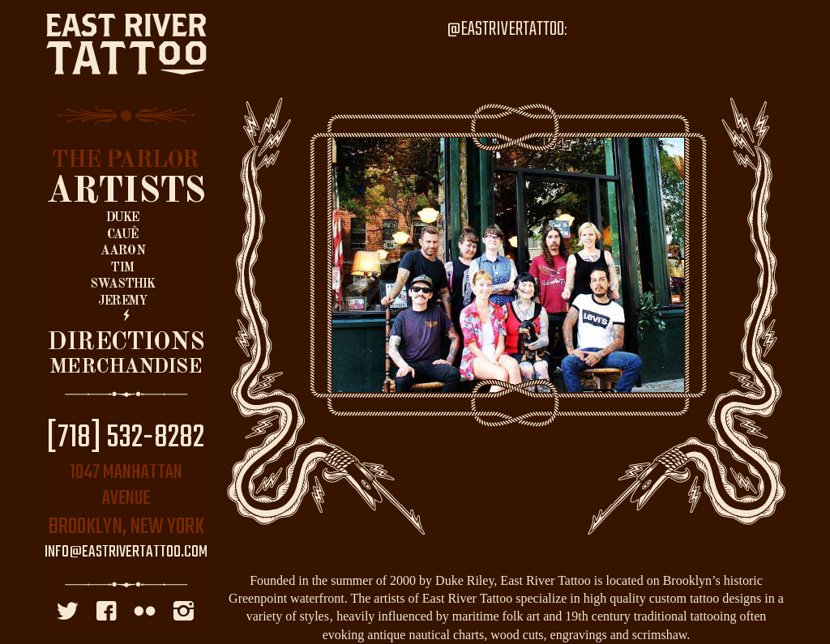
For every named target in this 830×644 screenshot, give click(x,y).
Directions (126, 343)
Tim (122, 268)
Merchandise (126, 367)
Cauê (123, 235)
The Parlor (125, 161)
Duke (123, 218)
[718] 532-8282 (126, 438)
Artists (126, 192)
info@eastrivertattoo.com (126, 552)
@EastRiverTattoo (505, 30)
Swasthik (123, 284)
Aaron (123, 251)
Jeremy (122, 301)
